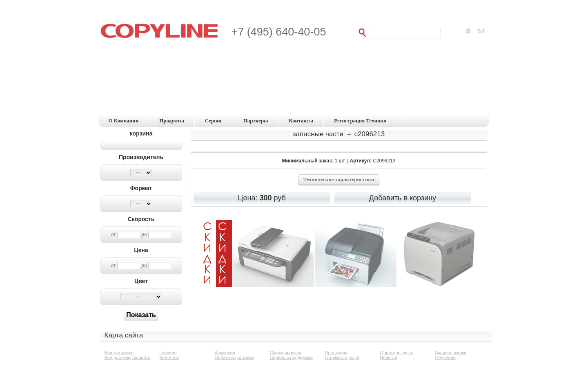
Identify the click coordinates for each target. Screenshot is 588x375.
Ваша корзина (119, 353)
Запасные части (318, 134)
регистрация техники (360, 121)
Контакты (169, 357)
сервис (214, 121)
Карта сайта (124, 335)
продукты (172, 121)
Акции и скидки (451, 353)
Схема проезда (286, 353)
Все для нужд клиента (128, 357)
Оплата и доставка (234, 357)
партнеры (256, 121)
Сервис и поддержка (291, 357)
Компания (225, 353)
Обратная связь (397, 353)
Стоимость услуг (342, 357)
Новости (389, 357)
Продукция (336, 353)
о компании (124, 121)
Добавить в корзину (403, 198)
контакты (301, 121)
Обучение (445, 357)
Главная (168, 353)
